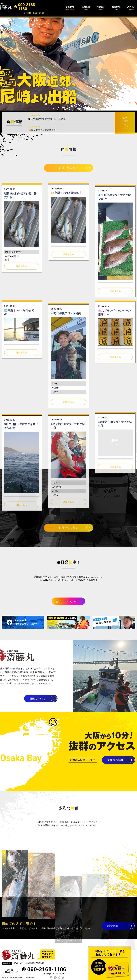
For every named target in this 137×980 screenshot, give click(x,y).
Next (134, 64)
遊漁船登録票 (31, 978)
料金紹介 (113, 929)
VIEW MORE (125, 132)
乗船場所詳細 (115, 763)
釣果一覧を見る (69, 171)
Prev (3, 64)
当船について (25, 699)
